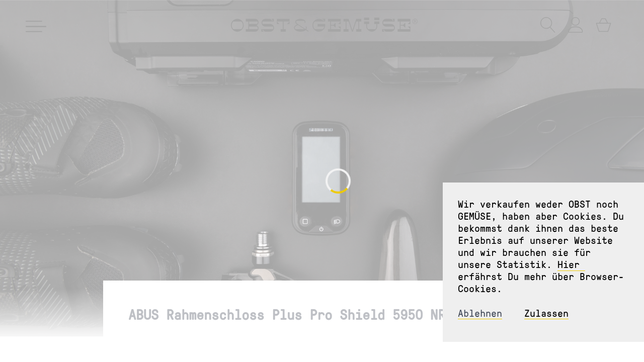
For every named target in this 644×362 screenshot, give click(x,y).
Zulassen (546, 313)
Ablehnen (480, 313)
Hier (571, 264)
